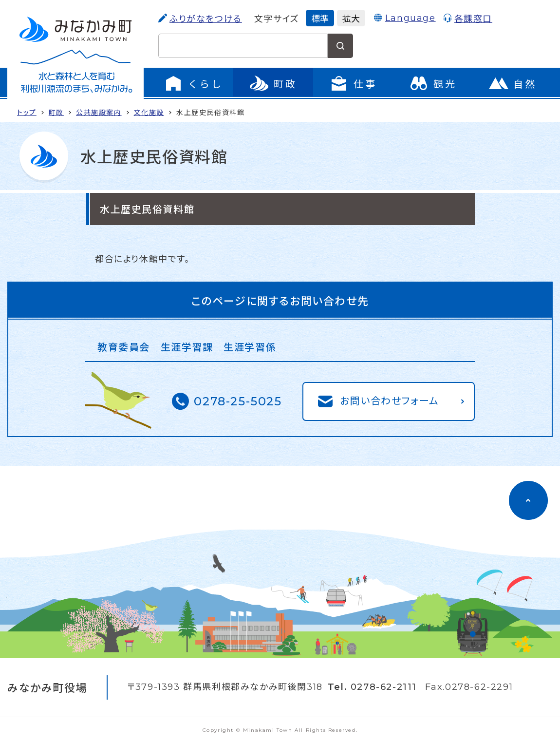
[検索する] (340, 46)
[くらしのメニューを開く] (193, 83)
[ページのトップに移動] (528, 500)
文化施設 (149, 112)
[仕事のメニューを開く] (353, 83)
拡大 (351, 18)
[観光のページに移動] (433, 83)
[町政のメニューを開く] (273, 83)
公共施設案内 (99, 112)
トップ (27, 112)
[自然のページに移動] (513, 83)
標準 (320, 18)
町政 (56, 112)
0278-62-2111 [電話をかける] (384, 687)
